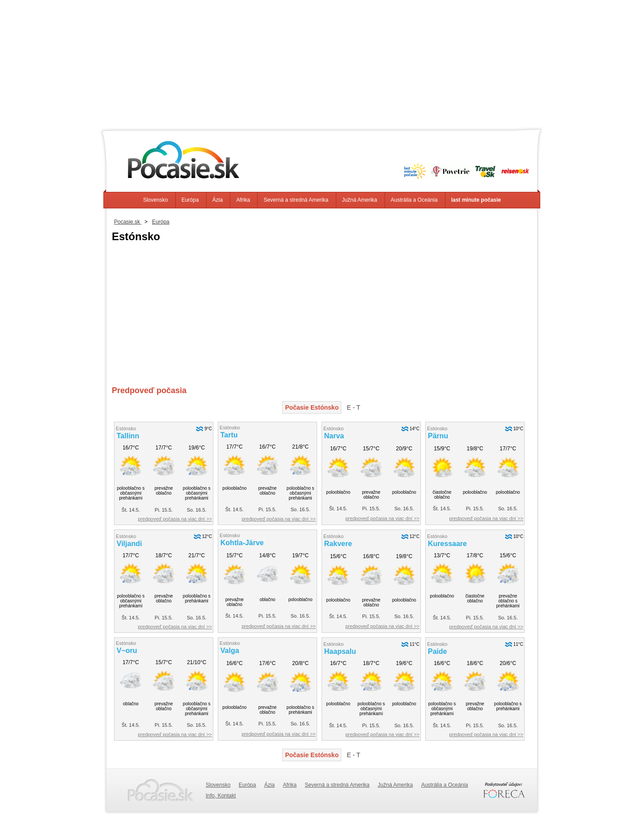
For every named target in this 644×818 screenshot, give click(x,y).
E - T (354, 407)
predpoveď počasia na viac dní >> (175, 519)
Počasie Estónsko (312, 407)
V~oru (127, 651)
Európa (190, 200)
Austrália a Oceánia (414, 200)
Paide (438, 651)
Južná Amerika (360, 200)
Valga (230, 651)
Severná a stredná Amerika (296, 200)
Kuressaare (447, 544)
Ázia (218, 200)
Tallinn (128, 436)
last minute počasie (476, 200)
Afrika (243, 200)
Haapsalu (340, 651)
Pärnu (438, 436)
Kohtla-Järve (242, 543)
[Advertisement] (322, 63)
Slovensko (155, 200)
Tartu (229, 435)
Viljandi (129, 544)
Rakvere (338, 544)
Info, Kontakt (221, 796)
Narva (334, 436)
